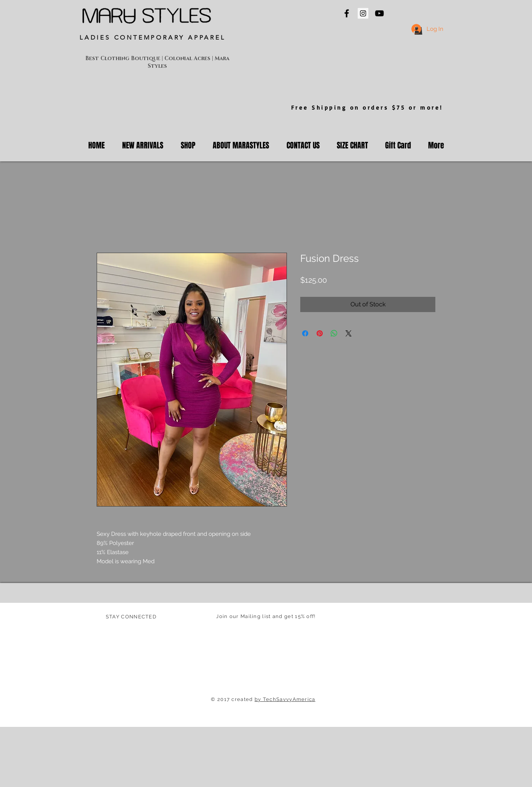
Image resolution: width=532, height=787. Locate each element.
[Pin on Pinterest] (320, 333)
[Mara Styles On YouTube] (379, 13)
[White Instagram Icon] (137, 635)
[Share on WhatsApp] (334, 333)
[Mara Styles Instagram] (363, 13)
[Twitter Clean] (123, 635)
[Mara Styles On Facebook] (347, 13)
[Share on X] (349, 333)
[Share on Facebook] (305, 333)
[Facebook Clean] (109, 635)
